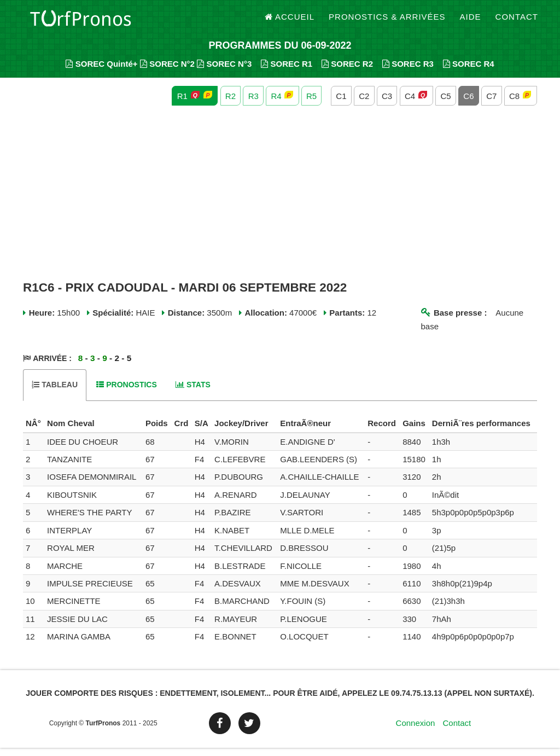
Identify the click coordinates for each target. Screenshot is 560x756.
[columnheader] (34, 432)
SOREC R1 (287, 71)
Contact (517, 22)
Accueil (290, 22)
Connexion (416, 731)
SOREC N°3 (224, 71)
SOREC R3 (408, 71)
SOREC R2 (347, 71)
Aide (471, 22)
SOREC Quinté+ (101, 71)
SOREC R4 (469, 71)
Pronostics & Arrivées (387, 22)
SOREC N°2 (167, 71)
